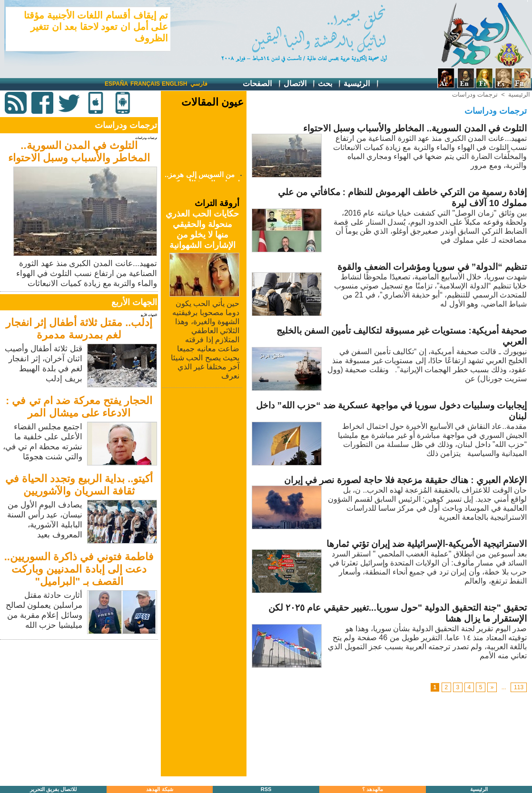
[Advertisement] (80, 709)
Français (145, 84)
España (116, 84)
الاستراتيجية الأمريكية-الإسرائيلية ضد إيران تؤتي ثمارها (427, 544)
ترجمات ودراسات (475, 94)
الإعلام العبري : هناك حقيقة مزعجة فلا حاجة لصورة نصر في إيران (405, 480)
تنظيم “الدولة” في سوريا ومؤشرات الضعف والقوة (432, 267)
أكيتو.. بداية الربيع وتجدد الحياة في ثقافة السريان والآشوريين (79, 485)
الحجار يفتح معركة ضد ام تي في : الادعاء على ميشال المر (79, 407)
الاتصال (300, 84)
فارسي (199, 84)
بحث (330, 84)
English (174, 84)
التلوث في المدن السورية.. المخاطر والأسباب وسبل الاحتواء (79, 152)
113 (519, 687)
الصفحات (262, 84)
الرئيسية (361, 84)
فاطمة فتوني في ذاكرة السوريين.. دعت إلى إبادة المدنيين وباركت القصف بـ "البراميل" (79, 569)
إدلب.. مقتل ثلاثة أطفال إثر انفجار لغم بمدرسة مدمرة (79, 329)
